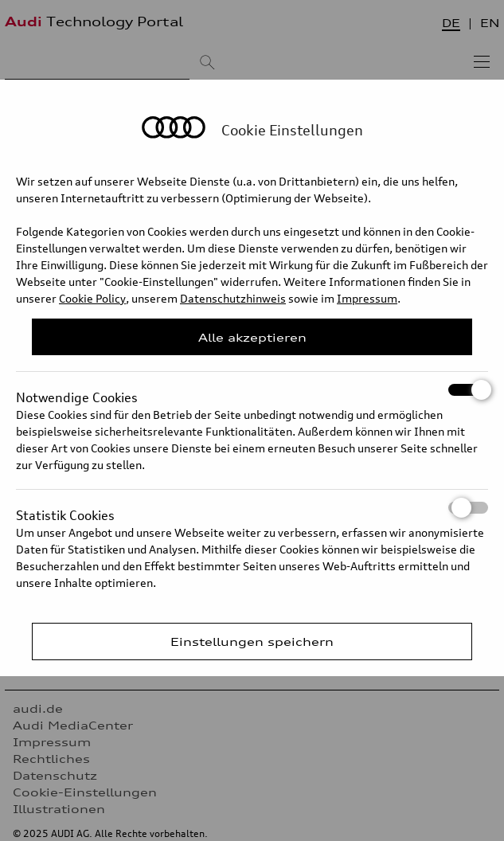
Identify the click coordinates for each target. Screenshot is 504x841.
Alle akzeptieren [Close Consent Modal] (252, 337)
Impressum (367, 298)
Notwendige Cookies (252, 390)
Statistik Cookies (252, 508)
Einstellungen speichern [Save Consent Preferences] (252, 642)
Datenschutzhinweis (233, 298)
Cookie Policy (92, 298)
